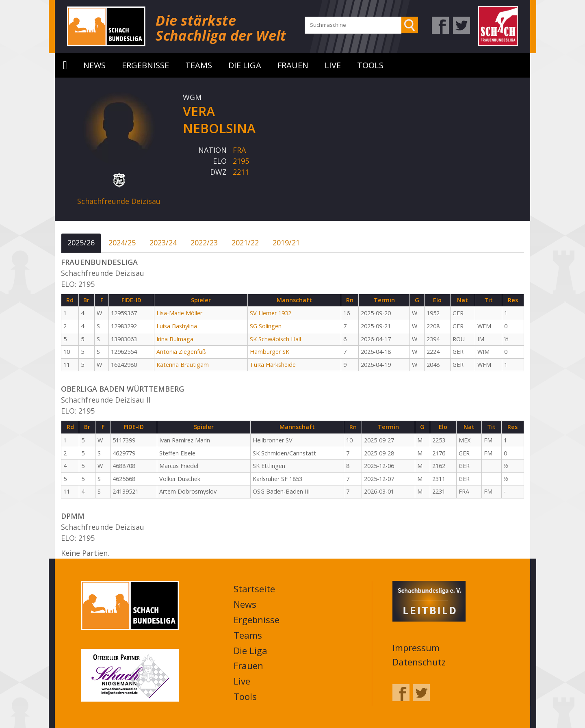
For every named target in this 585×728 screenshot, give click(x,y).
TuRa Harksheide (273, 365)
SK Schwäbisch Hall (275, 339)
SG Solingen (266, 326)
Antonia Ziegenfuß (181, 352)
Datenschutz (419, 662)
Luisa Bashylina (177, 326)
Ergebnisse (145, 65)
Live (333, 65)
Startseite (65, 65)
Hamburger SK (270, 352)
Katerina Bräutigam (183, 365)
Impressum (416, 648)
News (94, 65)
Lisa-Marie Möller (179, 313)
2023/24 (163, 243)
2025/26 (81, 243)
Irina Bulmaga (175, 339)
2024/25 (122, 243)
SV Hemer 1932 (271, 313)
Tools (370, 65)
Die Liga (245, 65)
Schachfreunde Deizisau (119, 201)
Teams (199, 65)
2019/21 (286, 243)
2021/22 (245, 243)
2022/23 (204, 243)
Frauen (293, 65)
